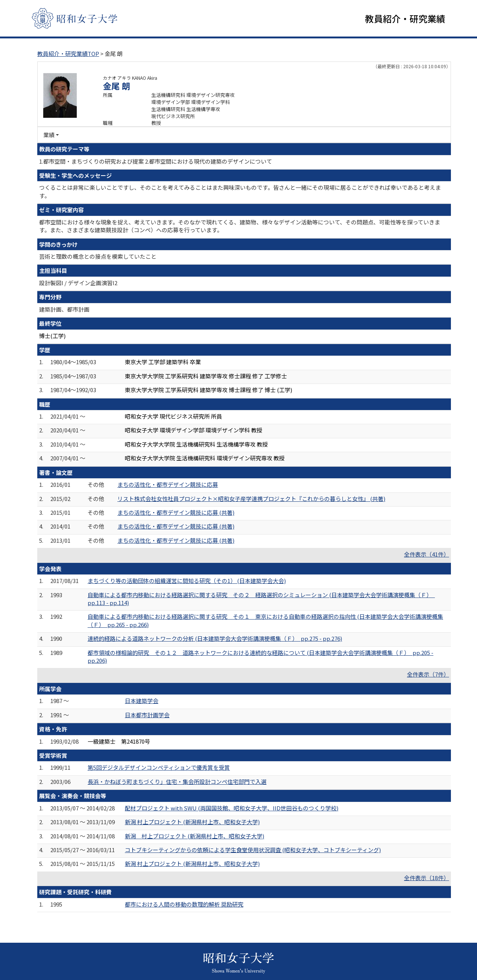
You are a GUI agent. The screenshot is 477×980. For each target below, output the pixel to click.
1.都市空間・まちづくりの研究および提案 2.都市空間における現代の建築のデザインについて (156, 162)
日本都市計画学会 (147, 716)
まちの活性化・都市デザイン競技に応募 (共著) (176, 513)
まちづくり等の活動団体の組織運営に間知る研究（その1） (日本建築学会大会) (187, 581)
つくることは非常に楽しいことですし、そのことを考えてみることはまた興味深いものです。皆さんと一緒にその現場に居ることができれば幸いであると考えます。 (240, 192)
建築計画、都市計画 (64, 310)
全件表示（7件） (428, 675)
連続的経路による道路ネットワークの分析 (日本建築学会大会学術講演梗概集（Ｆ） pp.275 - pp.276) (215, 639)
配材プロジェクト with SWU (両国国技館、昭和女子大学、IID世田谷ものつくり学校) (232, 809)
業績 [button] (49, 136)
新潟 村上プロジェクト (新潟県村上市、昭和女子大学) (192, 823)
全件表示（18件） (427, 878)
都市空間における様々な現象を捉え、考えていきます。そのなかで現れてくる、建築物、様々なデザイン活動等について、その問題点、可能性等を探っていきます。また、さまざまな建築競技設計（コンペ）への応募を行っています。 (240, 227)
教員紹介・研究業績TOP (68, 54)
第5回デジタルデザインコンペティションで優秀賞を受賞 (159, 768)
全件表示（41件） (427, 555)
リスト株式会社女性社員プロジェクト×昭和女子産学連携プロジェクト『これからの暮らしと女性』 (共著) (251, 499)
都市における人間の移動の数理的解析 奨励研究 (184, 905)
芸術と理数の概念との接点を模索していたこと (98, 257)
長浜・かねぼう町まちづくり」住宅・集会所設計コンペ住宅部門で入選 (177, 782)
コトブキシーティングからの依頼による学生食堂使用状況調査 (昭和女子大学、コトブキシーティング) (253, 850)
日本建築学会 (142, 701)
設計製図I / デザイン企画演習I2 (78, 283)
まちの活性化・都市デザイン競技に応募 (168, 485)
